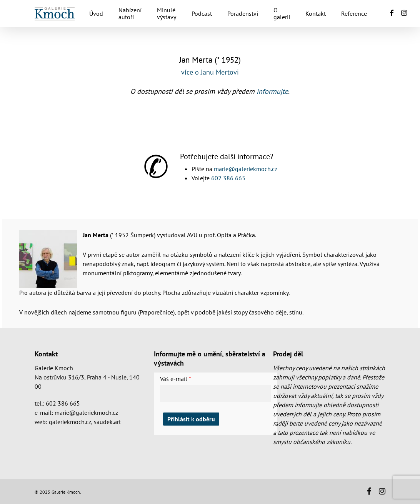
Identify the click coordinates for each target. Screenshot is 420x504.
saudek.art (107, 422)
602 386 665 (228, 178)
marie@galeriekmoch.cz (246, 169)
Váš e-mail (174, 379)
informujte (272, 91)
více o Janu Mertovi (210, 72)
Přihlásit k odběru (191, 419)
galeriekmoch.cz (70, 422)
